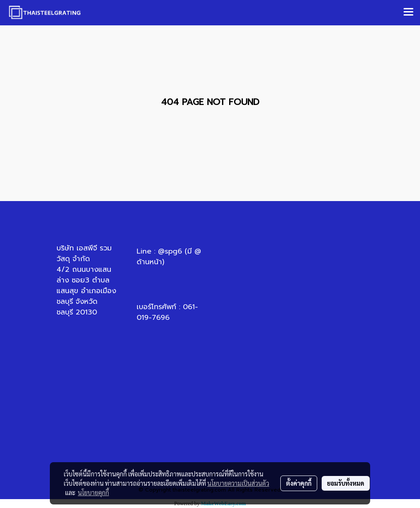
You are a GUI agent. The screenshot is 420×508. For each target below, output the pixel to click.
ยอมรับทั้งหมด (346, 483)
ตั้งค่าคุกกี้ (299, 483)
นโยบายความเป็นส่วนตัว (238, 483)
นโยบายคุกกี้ (93, 492)
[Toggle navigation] (408, 12)
